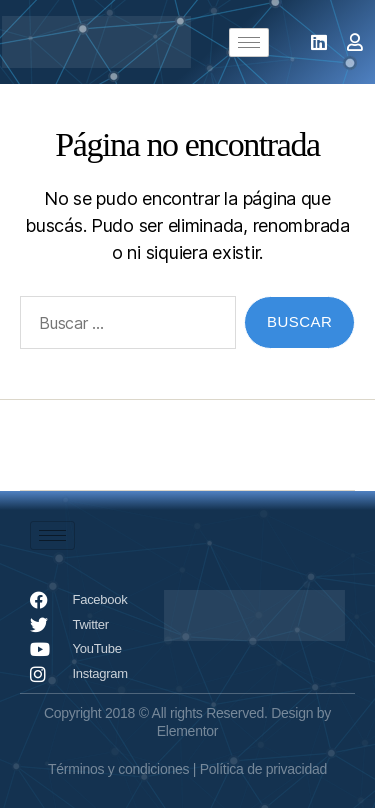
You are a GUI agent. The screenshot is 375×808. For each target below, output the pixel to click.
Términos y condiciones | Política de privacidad (187, 769)
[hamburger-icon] (249, 42)
